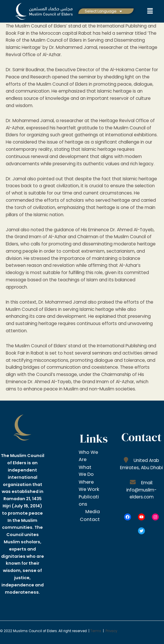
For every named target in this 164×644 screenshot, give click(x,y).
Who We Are (88, 456)
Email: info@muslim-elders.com (141, 490)
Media (91, 517)
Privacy (112, 631)
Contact (89, 528)
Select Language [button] (103, 11)
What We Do (87, 470)
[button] (103, 11)
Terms (96, 631)
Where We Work (87, 488)
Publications (88, 506)
